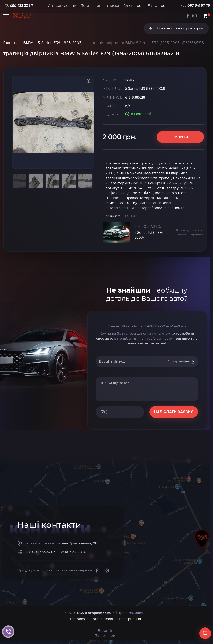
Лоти (85, 6)
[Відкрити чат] (205, 633)
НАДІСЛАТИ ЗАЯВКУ (174, 412)
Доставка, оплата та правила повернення (189, 232)
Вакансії (105, 631)
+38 (18, 6)
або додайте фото (181, 362)
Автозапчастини (62, 6)
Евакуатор (156, 6)
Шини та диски (106, 6)
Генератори (133, 6)
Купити (180, 137)
